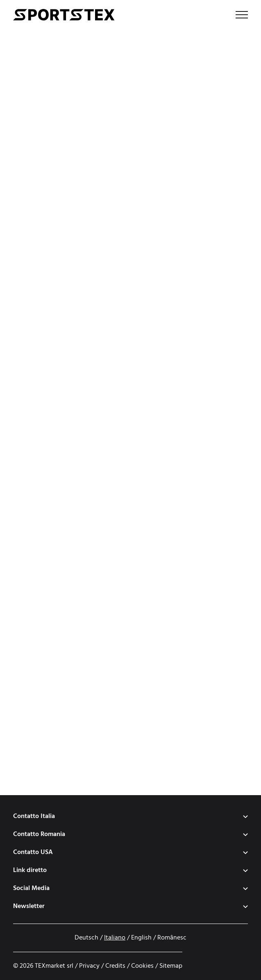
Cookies (142, 966)
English (141, 938)
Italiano (115, 938)
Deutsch (86, 938)
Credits (115, 966)
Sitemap (171, 966)
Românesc (172, 938)
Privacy (89, 966)
